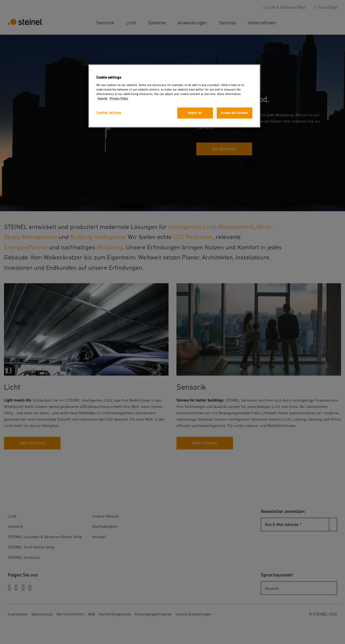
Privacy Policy (119, 99)
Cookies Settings (109, 113)
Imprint (103, 99)
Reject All (195, 113)
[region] (174, 96)
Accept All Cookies (234, 113)
